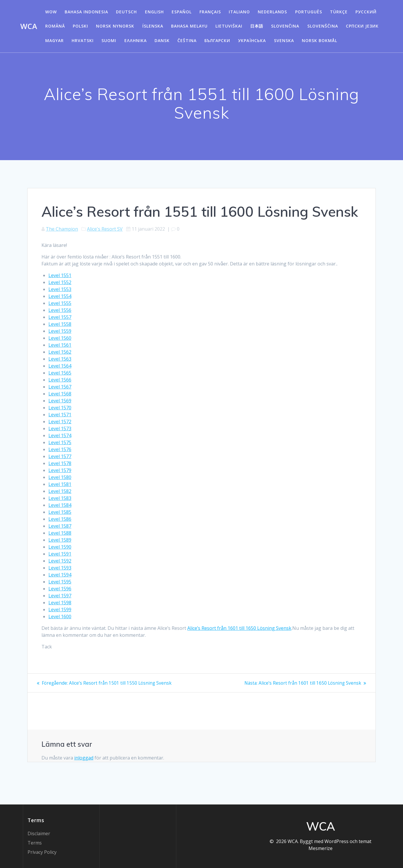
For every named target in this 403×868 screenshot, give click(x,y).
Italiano (239, 12)
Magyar (55, 40)
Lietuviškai (229, 26)
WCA (29, 26)
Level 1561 (60, 345)
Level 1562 (60, 352)
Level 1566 (60, 380)
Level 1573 (60, 428)
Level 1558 (60, 324)
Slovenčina (285, 26)
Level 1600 (60, 616)
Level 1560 (60, 338)
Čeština (187, 40)
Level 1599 (60, 610)
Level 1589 (60, 540)
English (154, 12)
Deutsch (126, 12)
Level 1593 (60, 568)
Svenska (284, 40)
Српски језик (362, 26)
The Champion (62, 229)
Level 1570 (60, 408)
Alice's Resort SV (105, 229)
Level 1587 (60, 526)
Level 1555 (60, 303)
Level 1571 (60, 415)
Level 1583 (60, 498)
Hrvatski (83, 40)
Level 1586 (60, 519)
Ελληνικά (136, 40)
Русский (366, 12)
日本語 (257, 26)
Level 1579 (60, 470)
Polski (80, 26)
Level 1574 (60, 435)
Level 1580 (60, 477)
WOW (51, 12)
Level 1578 (60, 463)
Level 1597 (60, 596)
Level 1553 (60, 289)
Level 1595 (60, 582)
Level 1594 (60, 575)
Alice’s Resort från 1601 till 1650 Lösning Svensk (239, 628)
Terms (35, 843)
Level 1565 (60, 373)
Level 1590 (60, 547)
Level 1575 (60, 442)
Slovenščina (323, 26)
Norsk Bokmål (320, 40)
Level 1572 (60, 422)
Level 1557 (60, 317)
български (217, 40)
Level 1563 (60, 359)
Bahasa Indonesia (86, 12)
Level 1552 (60, 282)
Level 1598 (60, 603)
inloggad (84, 758)
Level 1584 (60, 505)
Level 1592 (60, 561)
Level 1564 (60, 366)
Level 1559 (60, 331)
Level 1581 (60, 484)
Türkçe (339, 12)
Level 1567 (60, 387)
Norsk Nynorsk (115, 26)
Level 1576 (60, 449)
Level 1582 (60, 491)
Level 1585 (60, 512)
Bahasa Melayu (189, 26)
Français (210, 12)
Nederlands (272, 12)
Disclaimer (39, 833)
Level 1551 (60, 275)
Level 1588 (60, 533)
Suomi (109, 40)
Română (55, 26)
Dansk (162, 40)
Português (309, 12)
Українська (252, 40)
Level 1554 (60, 296)
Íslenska (153, 26)
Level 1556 (60, 310)
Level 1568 (60, 394)
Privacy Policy (42, 852)
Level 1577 (60, 456)
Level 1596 (60, 589)
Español (182, 12)
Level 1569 (60, 401)
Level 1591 (60, 554)
